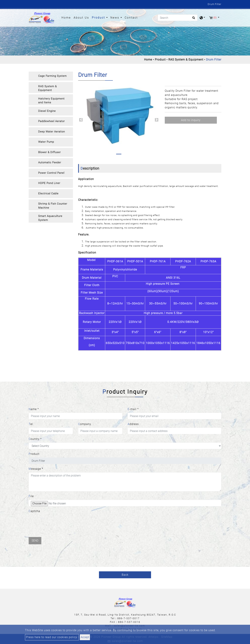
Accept (85, 637)
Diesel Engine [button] (47, 111)
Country (35, 439)
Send (35, 541)
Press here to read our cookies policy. (52, 637)
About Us (81, 18)
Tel (31, 424)
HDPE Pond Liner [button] (49, 183)
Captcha (34, 511)
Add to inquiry (191, 120)
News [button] (115, 18)
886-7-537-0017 (128, 618)
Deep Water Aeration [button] (52, 132)
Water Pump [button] (46, 142)
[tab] (51, 76)
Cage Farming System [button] (52, 76)
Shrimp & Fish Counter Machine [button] (53, 206)
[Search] (178, 18)
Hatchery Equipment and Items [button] (51, 101)
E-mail (133, 409)
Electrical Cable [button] (48, 194)
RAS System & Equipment (186, 60)
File (31, 496)
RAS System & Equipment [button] (47, 88)
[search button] (193, 19)
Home (67, 17)
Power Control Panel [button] (51, 173)
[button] (81, 120)
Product (160, 60)
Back (125, 575)
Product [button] (99, 18)
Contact (131, 18)
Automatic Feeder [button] (50, 162)
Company (85, 424)
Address (133, 424)
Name (34, 409)
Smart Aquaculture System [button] (50, 218)
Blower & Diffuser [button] (49, 152)
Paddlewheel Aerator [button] (51, 121)
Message (36, 469)
